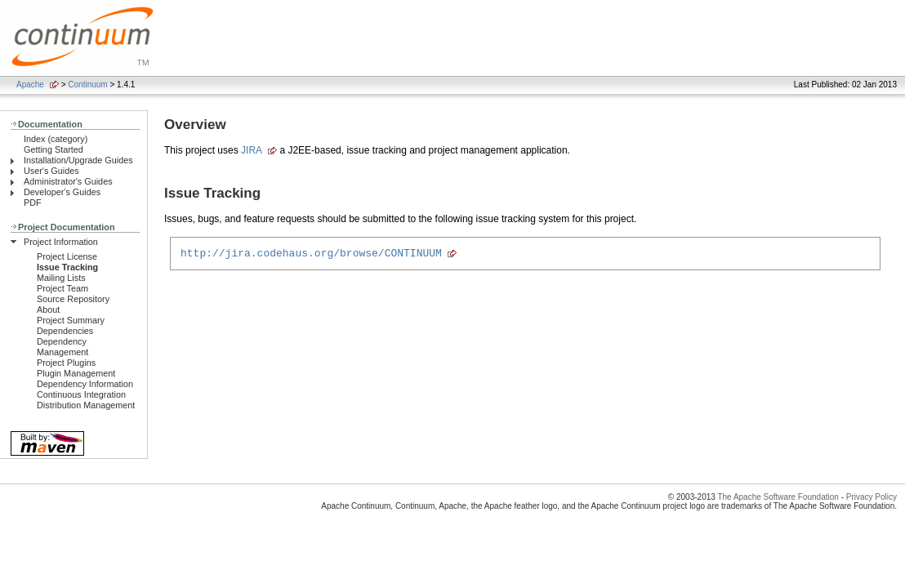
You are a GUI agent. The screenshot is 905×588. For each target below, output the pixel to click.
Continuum (87, 85)
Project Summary (71, 320)
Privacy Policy (872, 497)
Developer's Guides (62, 192)
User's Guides (51, 171)
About (48, 310)
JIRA (252, 150)
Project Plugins (66, 363)
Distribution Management (86, 405)
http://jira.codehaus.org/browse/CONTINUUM (311, 255)
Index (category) (56, 139)
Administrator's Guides (68, 181)
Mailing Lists (61, 278)
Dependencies (65, 331)
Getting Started (53, 149)
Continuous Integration (81, 394)
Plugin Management (76, 373)
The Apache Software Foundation (778, 497)
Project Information (61, 242)
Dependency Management (62, 347)
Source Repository (73, 299)
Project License (67, 256)
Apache (30, 85)
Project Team (62, 288)
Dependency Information (85, 384)
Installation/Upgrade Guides (78, 160)
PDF (33, 203)
